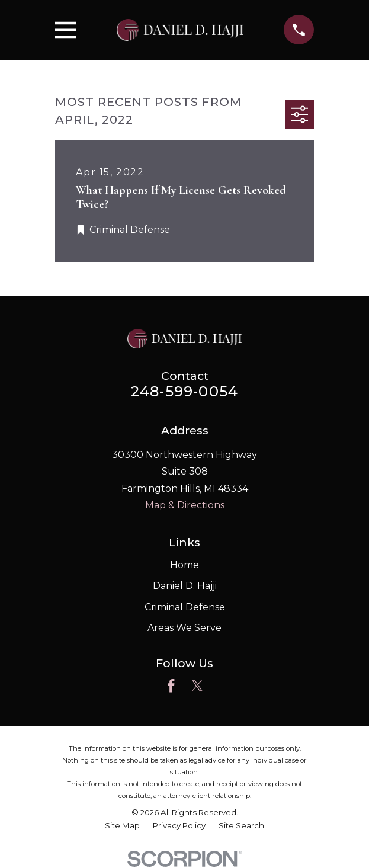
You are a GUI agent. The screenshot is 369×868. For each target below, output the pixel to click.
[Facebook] (171, 686)
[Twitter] (197, 686)
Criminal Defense (185, 607)
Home (184, 565)
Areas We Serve (184, 628)
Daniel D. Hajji (185, 586)
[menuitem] (122, 826)
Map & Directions (185, 505)
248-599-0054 (184, 391)
